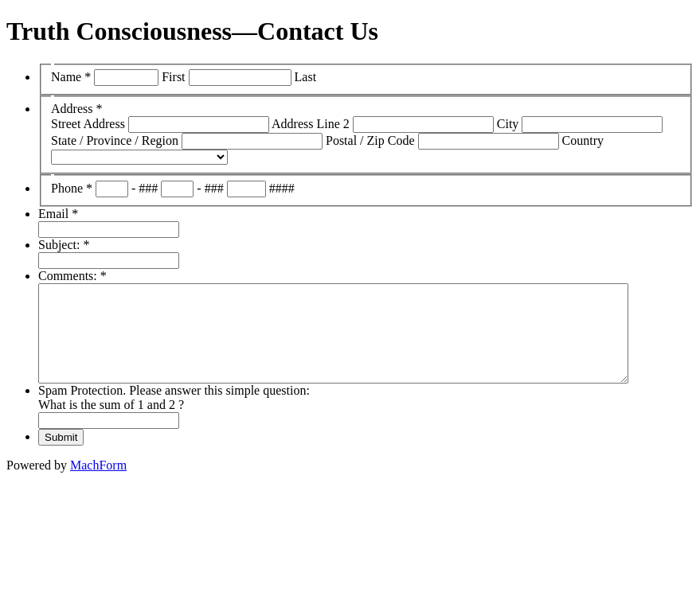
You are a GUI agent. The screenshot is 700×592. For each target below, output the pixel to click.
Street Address (88, 124)
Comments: (72, 276)
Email (58, 214)
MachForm (98, 484)
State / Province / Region (115, 140)
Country (583, 140)
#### (282, 188)
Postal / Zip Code (370, 140)
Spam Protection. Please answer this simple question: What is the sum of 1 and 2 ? (174, 417)
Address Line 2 (311, 124)
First (173, 77)
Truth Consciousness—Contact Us (192, 31)
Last (306, 77)
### (148, 188)
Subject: (64, 245)
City (508, 124)
